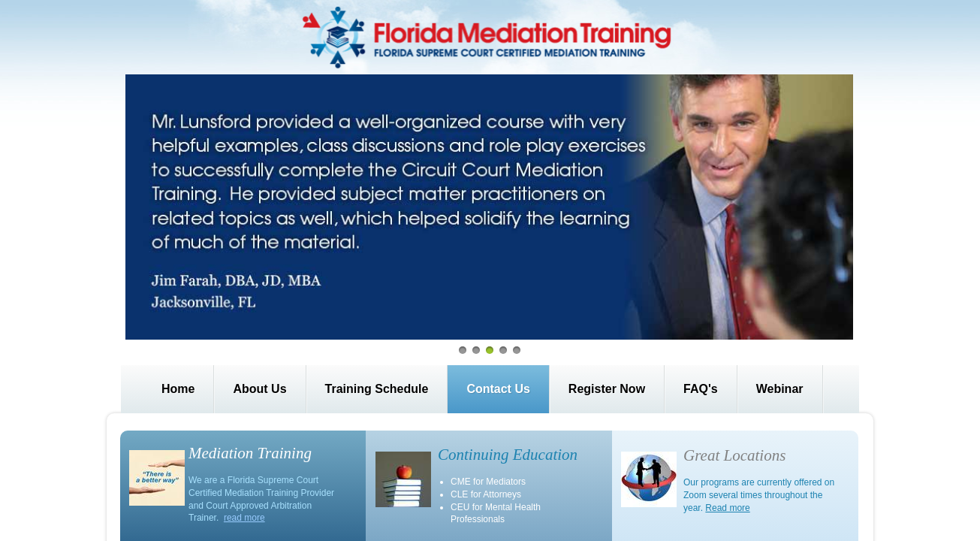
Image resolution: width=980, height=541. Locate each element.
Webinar (780, 389)
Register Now (607, 389)
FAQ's (701, 389)
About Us (259, 389)
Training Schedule (377, 389)
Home (178, 389)
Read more (727, 508)
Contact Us (498, 389)
